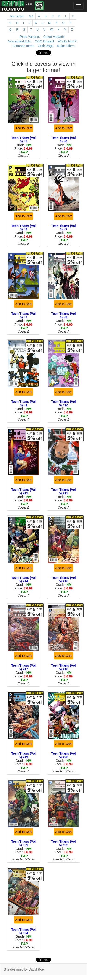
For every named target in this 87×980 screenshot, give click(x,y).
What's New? (67, 41)
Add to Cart (24, 128)
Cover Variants (54, 37)
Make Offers (66, 46)
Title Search (17, 16)
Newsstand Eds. (20, 41)
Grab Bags (46, 46)
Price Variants (30, 37)
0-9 (31, 16)
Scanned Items (23, 46)
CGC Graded (44, 41)
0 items (29, 4)
